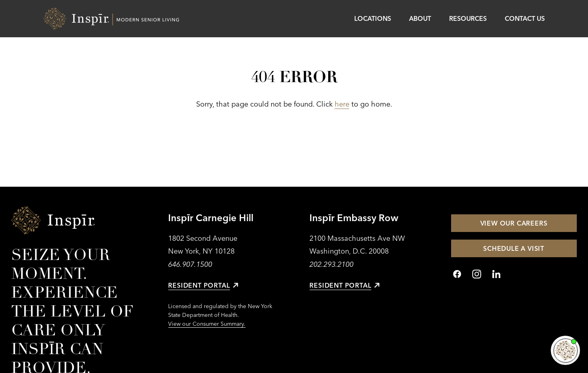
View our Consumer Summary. (207, 324)
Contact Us (525, 18)
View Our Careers (514, 223)
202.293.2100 (331, 264)
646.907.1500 (190, 264)
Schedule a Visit (514, 248)
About (420, 18)
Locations (373, 18)
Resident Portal (203, 285)
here (342, 104)
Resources (468, 18)
